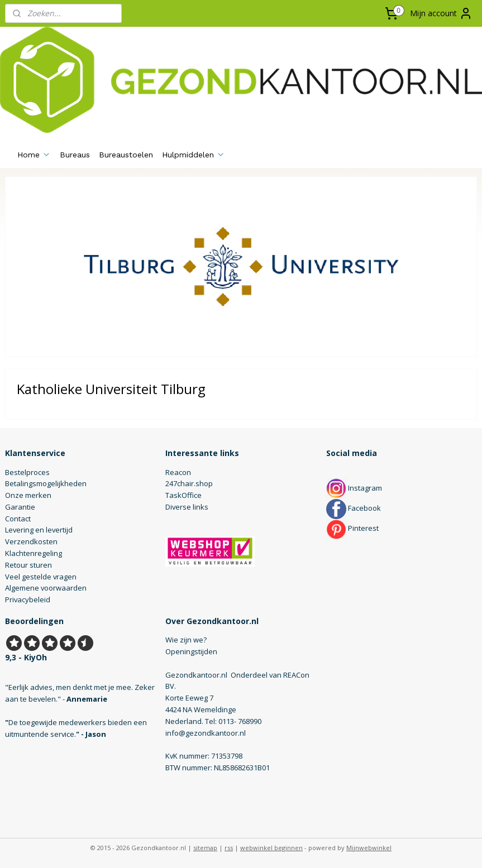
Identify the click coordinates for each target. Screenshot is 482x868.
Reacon (178, 472)
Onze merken (28, 495)
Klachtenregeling (34, 553)
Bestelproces (27, 472)
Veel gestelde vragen (41, 577)
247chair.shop (189, 483)
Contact (18, 519)
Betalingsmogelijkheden (46, 483)
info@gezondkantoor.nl (206, 733)
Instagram (354, 488)
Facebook (354, 508)
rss (229, 848)
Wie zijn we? (186, 640)
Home (34, 155)
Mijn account (441, 13)
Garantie (20, 507)
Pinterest (352, 528)
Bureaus (75, 155)
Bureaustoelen (126, 155)
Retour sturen (28, 565)
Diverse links (187, 507)
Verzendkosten (31, 541)
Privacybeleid (28, 600)
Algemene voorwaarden (46, 588)
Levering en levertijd (39, 530)
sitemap (205, 848)
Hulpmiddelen (194, 155)
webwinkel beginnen (271, 848)
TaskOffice (183, 495)
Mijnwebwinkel (369, 848)
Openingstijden (191, 651)
